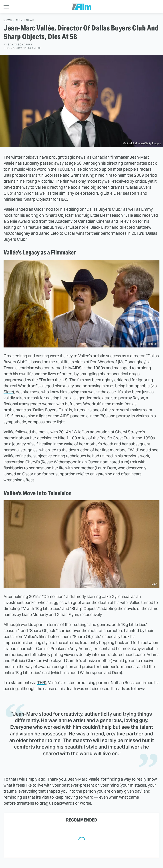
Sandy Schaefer (20, 44)
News (8, 20)
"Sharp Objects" (37, 199)
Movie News (25, 20)
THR (41, 683)
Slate (8, 392)
